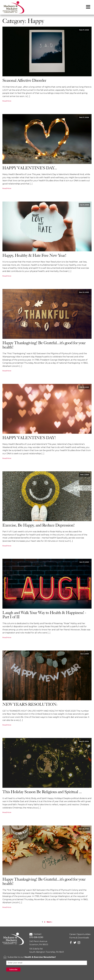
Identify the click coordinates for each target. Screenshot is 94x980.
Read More (7, 101)
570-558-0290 (36, 937)
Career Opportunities (80, 934)
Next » (49, 922)
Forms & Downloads (79, 938)
